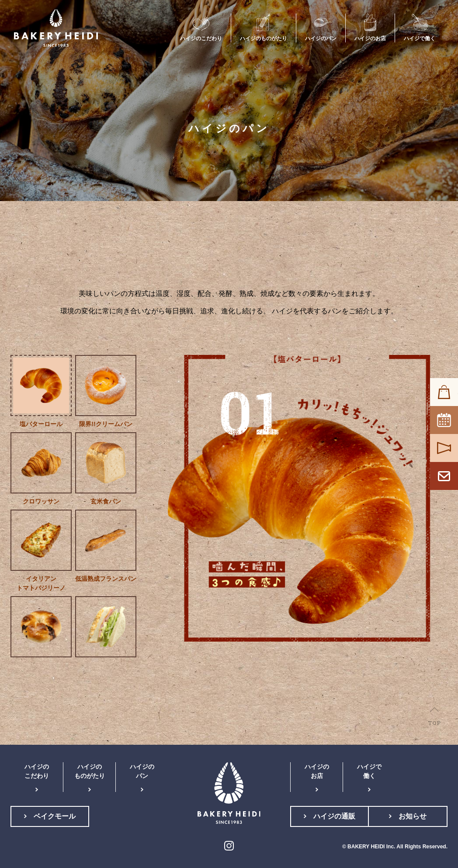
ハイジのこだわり (37, 771)
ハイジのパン (142, 771)
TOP (434, 723)
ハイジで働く (369, 771)
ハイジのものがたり (90, 771)
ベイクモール (55, 816)
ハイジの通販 (334, 816)
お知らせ (413, 816)
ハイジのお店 (317, 771)
